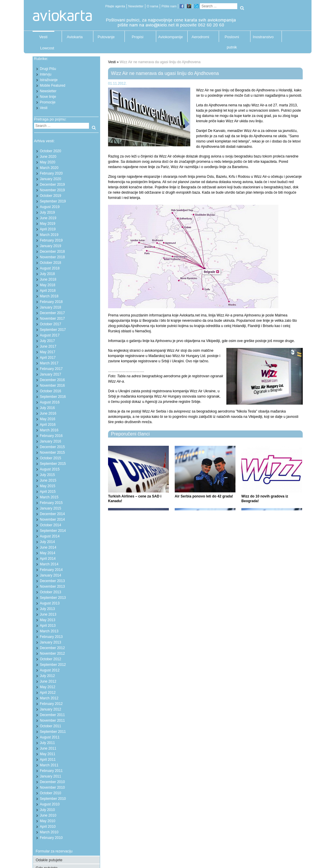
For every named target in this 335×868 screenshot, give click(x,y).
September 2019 (53, 201)
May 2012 (48, 687)
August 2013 (50, 603)
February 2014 (51, 570)
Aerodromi (201, 37)
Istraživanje (49, 80)
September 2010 (53, 799)
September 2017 (53, 330)
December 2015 (52, 447)
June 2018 (48, 279)
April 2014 (48, 559)
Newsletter (136, 6)
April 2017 (48, 358)
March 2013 (49, 631)
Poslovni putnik (232, 38)
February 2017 (51, 369)
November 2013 (52, 587)
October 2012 (51, 659)
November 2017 (52, 319)
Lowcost (47, 48)
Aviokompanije (169, 37)
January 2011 (51, 776)
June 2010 (48, 815)
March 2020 (49, 168)
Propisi (138, 37)
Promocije (48, 102)
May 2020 (48, 162)
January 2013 (51, 642)
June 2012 (48, 681)
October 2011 (51, 726)
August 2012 (50, 670)
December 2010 (52, 782)
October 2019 (51, 196)
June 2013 (48, 614)
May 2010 (48, 821)
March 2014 (49, 564)
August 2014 (50, 536)
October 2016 (51, 391)
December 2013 (52, 581)
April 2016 (48, 425)
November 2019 (52, 190)
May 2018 (48, 285)
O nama (153, 6)
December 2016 (52, 380)
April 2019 (48, 229)
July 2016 (47, 408)
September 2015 (53, 464)
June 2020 (48, 157)
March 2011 (49, 765)
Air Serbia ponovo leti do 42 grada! (204, 496)
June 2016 (48, 413)
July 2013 (47, 609)
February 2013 (51, 637)
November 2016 (52, 386)
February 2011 (51, 771)
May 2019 (48, 224)
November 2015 (52, 453)
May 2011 (48, 754)
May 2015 (48, 486)
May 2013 (48, 620)
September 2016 (53, 397)
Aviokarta (75, 37)
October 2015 (51, 458)
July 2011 (47, 743)
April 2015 (48, 492)
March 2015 (49, 497)
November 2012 (52, 653)
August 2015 (50, 469)
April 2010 (48, 827)
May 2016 (48, 419)
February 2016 (51, 436)
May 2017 (48, 352)
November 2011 (52, 720)
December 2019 (52, 185)
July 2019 (47, 212)
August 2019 (50, 207)
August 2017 (50, 335)
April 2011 (48, 760)
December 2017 (52, 313)
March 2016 (49, 430)
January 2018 (51, 307)
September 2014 (53, 531)
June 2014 (48, 547)
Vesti (43, 37)
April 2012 (48, 693)
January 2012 (51, 709)
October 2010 (51, 793)
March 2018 (49, 296)
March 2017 (49, 363)
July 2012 (47, 676)
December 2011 (52, 715)
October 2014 (51, 525)
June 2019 (48, 218)
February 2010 (51, 838)
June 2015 (48, 480)
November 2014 (52, 520)
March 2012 (49, 698)
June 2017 (48, 346)
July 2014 (47, 542)
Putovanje (106, 37)
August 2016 (50, 402)
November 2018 (52, 257)
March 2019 (49, 235)
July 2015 (47, 475)
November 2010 (52, 787)
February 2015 (51, 503)
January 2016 (51, 441)
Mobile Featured (53, 86)
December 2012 (52, 648)
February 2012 (51, 704)
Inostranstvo (263, 37)
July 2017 (47, 341)
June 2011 (48, 748)
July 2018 (47, 274)
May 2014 (48, 553)
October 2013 (51, 592)
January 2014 (51, 575)
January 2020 (51, 179)
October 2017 (51, 324)
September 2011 (53, 732)
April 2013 (48, 626)
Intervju (46, 74)
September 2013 (53, 598)
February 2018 (51, 302)
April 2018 (48, 291)
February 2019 (51, 240)
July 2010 (47, 810)
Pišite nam (169, 6)
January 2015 (51, 508)
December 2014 (52, 514)
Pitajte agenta (115, 6)
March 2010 (49, 832)
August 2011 (50, 737)
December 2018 (52, 252)
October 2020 (51, 151)
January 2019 (51, 246)
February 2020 (51, 173)
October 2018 (51, 263)
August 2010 (50, 804)
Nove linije (48, 97)
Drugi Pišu (48, 69)
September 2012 (53, 665)
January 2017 (51, 374)
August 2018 (50, 268)
